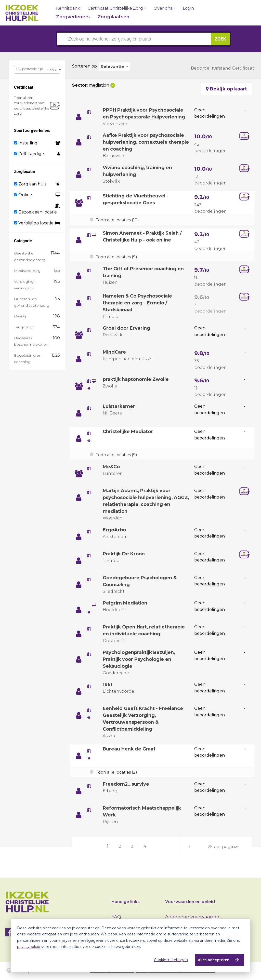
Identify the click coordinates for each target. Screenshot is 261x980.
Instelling (26, 143)
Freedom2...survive (127, 784)
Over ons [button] (163, 8)
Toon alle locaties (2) (116, 772)
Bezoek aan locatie (35, 212)
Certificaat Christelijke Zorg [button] (115, 8)
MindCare (114, 352)
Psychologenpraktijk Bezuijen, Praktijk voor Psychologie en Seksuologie (140, 659)
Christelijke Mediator (128, 432)
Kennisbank (68, 8)
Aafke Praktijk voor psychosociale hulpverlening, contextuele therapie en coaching (144, 142)
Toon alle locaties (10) (117, 220)
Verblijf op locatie (34, 223)
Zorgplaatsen (113, 17)
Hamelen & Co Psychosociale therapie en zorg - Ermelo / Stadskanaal (138, 303)
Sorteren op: (85, 66)
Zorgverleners (73, 17)
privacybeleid (29, 947)
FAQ (116, 917)
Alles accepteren (214, 960)
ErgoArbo (114, 530)
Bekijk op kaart (226, 89)
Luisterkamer (119, 406)
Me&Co (111, 467)
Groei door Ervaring (127, 328)
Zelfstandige (29, 154)
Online (23, 195)
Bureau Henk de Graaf (129, 749)
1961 (108, 684)
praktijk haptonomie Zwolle (136, 379)
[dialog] (130, 945)
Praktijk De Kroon (124, 554)
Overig (20, 316)
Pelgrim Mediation (125, 603)
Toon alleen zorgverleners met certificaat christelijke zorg (32, 105)
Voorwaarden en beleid (190, 902)
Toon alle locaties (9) (116, 257)
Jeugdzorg (24, 327)
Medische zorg (27, 271)
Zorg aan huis (30, 184)
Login (188, 8)
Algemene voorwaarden (193, 917)
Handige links (126, 902)
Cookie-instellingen (171, 960)
